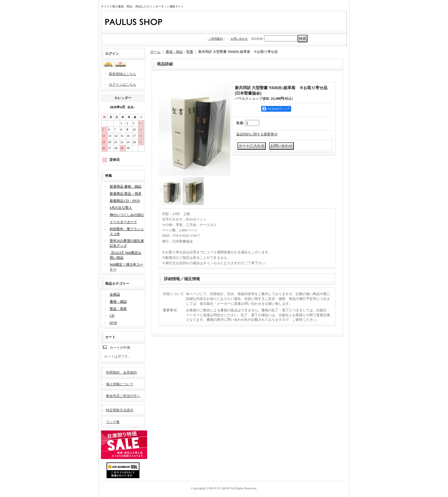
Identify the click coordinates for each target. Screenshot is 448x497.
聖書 (190, 52)
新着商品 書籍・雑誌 (126, 187)
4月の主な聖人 (121, 208)
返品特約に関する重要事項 (257, 134)
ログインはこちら (123, 85)
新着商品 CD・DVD (125, 201)
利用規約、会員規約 (121, 372)
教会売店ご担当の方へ (123, 396)
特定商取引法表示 (120, 410)
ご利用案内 (216, 39)
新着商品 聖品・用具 (126, 194)
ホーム (155, 52)
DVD (113, 323)
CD (112, 316)
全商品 (115, 294)
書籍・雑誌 (118, 302)
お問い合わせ (239, 39)
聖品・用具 (118, 309)
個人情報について (120, 384)
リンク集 (113, 422)
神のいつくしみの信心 (127, 215)
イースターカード (123, 222)
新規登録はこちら (123, 74)
